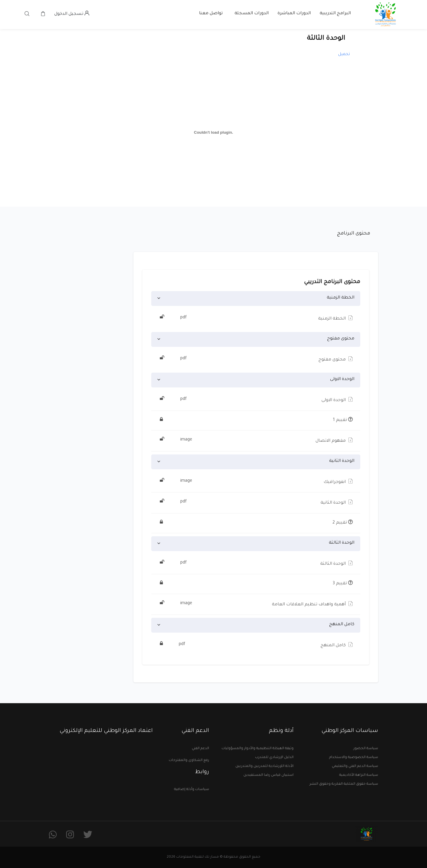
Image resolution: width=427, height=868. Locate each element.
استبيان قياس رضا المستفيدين (269, 775)
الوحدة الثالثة (342, 543)
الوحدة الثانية (342, 461)
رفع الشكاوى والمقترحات (189, 761)
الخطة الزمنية (341, 298)
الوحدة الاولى (342, 379)
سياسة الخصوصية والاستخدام (354, 758)
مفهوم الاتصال (256, 440)
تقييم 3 (256, 584)
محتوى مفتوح (341, 339)
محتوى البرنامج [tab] (354, 234)
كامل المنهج (342, 625)
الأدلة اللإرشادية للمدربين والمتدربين (265, 766)
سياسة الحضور (366, 749)
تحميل (344, 54)
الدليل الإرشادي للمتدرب (274, 758)
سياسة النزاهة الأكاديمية (359, 775)
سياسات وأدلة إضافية (192, 790)
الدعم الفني (200, 749)
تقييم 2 (256, 523)
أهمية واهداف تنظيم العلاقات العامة (256, 604)
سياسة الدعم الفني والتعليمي (355, 766)
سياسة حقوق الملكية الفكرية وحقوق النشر (344, 784)
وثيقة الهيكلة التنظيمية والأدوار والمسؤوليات (258, 749)
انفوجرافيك (256, 481)
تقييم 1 (256, 421)
